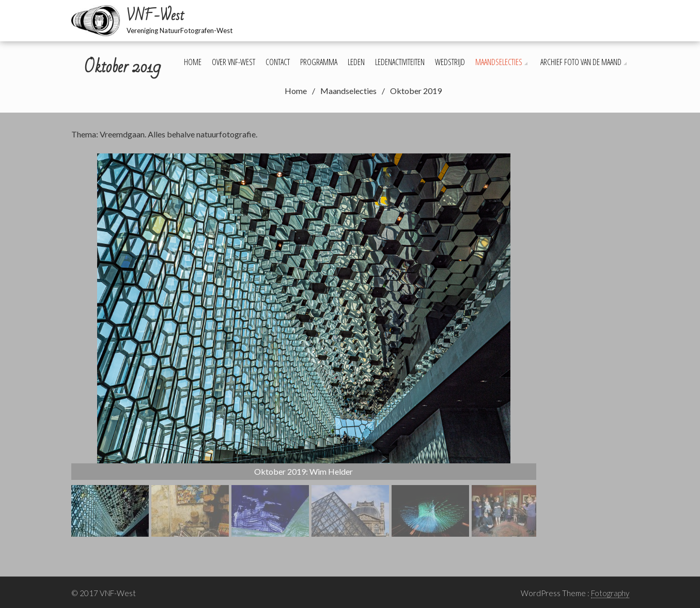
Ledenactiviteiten (400, 62)
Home (193, 62)
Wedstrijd (450, 62)
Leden (356, 62)
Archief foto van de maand (581, 62)
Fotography (610, 593)
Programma (319, 62)
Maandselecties (499, 62)
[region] (304, 345)
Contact (278, 62)
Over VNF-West (234, 62)
